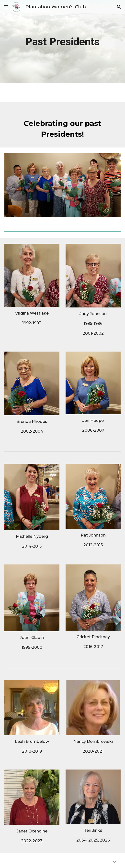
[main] (63, 42)
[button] (6, 7)
